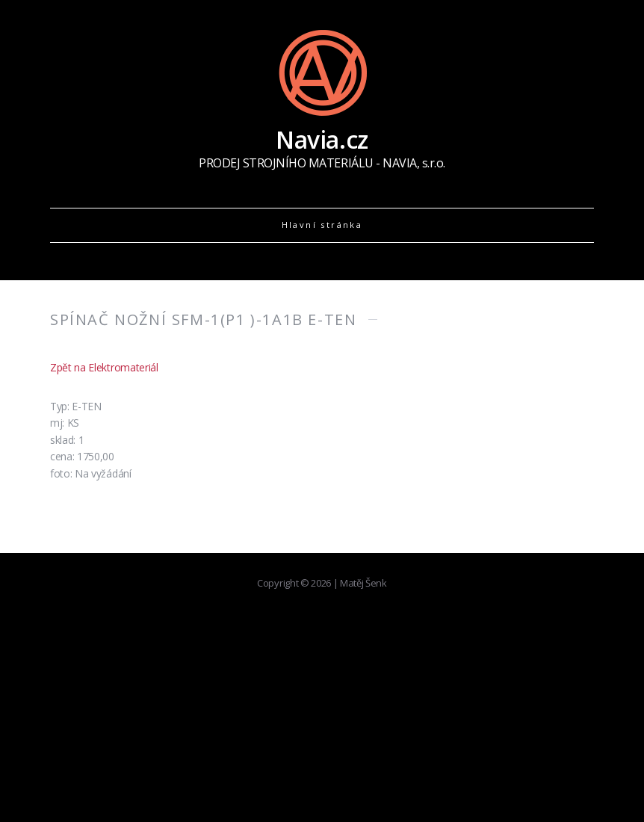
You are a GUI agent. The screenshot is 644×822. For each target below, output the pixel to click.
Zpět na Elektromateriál (104, 367)
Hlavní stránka (322, 225)
